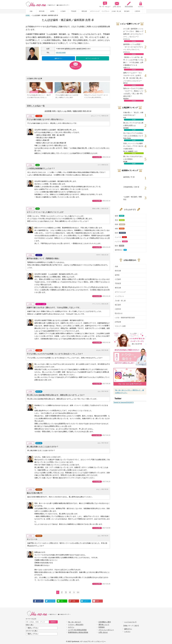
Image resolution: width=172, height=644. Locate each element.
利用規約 (102, 627)
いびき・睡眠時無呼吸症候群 (125, 318)
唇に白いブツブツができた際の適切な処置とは (133, 124)
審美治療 (84, 11)
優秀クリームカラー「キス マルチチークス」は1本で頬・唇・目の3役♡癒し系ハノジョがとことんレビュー (133, 77)
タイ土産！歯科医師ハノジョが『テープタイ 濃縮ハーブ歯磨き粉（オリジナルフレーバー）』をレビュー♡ (133, 33)
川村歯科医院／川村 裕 (131, 187)
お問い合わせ (117, 4)
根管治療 (42, 11)
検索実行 (53, 622)
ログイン (141, 4)
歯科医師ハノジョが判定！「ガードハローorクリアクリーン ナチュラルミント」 (133, 47)
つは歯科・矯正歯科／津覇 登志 (133, 198)
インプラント (106, 11)
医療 (120, 224)
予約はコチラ (76, 67)
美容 (120, 220)
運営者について (104, 625)
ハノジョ (121, 241)
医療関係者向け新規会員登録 (78, 632)
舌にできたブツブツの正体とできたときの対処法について (133, 134)
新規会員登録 (129, 4)
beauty (134, 153)
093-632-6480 (61, 53)
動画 (120, 246)
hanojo (134, 41)
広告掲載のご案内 (105, 622)
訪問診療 (118, 322)
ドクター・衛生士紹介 (76, 625)
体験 (120, 229)
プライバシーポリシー (106, 630)
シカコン (127, 631)
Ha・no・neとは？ (105, 4)
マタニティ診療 (41, 304)
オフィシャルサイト (92, 58)
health (134, 120)
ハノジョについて (130, 622)
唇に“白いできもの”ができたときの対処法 (133, 158)
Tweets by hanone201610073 (124, 402)
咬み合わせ (119, 313)
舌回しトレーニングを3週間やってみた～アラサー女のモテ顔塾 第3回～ (133, 146)
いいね (97, 157)
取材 (120, 233)
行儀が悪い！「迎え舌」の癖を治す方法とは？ (133, 114)
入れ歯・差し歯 (116, 11)
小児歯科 (63, 11)
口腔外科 (137, 11)
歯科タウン (58, 58)
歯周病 (52, 11)
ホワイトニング (95, 11)
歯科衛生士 (121, 250)
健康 (120, 216)
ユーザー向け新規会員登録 (77, 630)
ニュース (121, 237)
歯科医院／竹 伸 (129, 177)
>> (78, 592)
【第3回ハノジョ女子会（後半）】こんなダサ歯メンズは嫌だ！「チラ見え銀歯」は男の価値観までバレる (133, 61)
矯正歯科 (127, 11)
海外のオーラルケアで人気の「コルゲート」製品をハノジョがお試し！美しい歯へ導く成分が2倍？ (133, 92)
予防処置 (74, 11)
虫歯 (31, 11)
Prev (145, 11)
